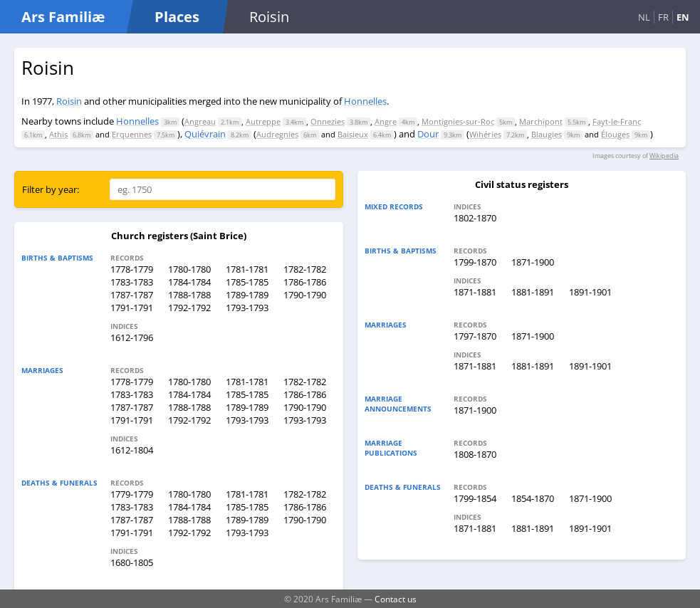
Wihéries (485, 134)
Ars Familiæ (63, 17)
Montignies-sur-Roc (458, 121)
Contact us (396, 599)
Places (177, 17)
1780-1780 (189, 269)
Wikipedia (664, 156)
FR (663, 17)
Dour (428, 134)
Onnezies (328, 121)
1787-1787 (132, 295)
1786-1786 (305, 282)
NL (644, 17)
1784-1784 (189, 282)
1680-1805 (132, 562)
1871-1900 (533, 262)
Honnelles (365, 101)
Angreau (200, 121)
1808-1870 (475, 454)
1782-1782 (305, 269)
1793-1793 (247, 308)
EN (683, 17)
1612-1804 (132, 450)
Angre (386, 121)
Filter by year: (51, 189)
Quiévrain (205, 134)
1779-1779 (132, 494)
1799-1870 (475, 262)
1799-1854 (475, 498)
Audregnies (277, 134)
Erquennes (132, 134)
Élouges (615, 134)
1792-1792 (189, 308)
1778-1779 (132, 269)
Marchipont (541, 121)
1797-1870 (475, 336)
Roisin (69, 101)
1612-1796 (132, 337)
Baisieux (353, 134)
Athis (58, 134)
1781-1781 (247, 269)
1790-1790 (305, 295)
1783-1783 (132, 282)
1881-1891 (533, 292)
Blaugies (547, 134)
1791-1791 (132, 308)
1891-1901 (590, 292)
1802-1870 (475, 218)
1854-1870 (533, 498)
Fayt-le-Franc (617, 121)
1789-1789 (247, 295)
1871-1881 (475, 292)
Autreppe (263, 121)
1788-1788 (189, 295)
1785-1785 (247, 282)
